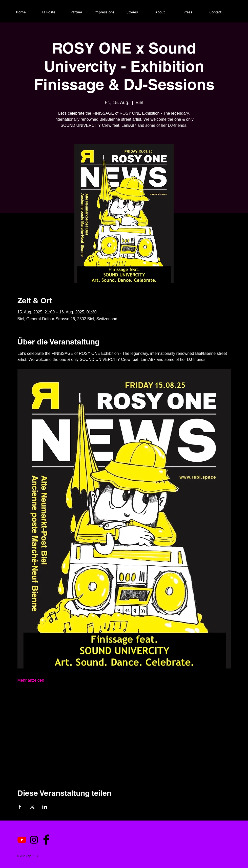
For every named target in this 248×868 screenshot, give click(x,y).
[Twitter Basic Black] (232, 13)
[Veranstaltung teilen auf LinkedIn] (45, 807)
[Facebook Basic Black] (224, 13)
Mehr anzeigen (31, 680)
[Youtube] (22, 840)
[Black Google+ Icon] (241, 13)
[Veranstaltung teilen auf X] (32, 807)
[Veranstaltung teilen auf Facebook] (20, 807)
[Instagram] (34, 840)
